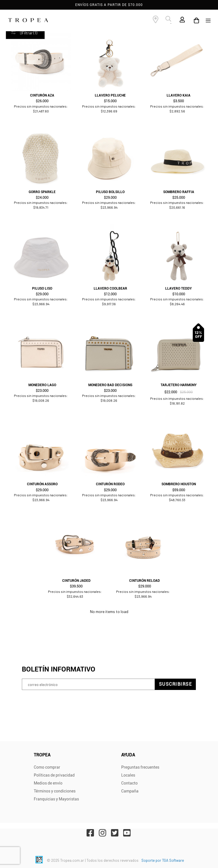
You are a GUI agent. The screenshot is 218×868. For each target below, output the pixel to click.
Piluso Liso (42, 288)
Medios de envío (48, 783)
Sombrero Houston (179, 484)
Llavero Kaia (179, 95)
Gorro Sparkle (42, 192)
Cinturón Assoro (42, 484)
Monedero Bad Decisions (110, 385)
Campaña (130, 791)
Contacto (129, 783)
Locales (128, 775)
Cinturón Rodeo (110, 484)
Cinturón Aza (42, 95)
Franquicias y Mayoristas (56, 799)
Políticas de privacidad (54, 775)
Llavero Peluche (110, 95)
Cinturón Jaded (76, 581)
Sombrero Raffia (179, 192)
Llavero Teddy (179, 288)
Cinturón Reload (144, 581)
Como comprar (47, 767)
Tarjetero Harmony (179, 385)
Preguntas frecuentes (140, 767)
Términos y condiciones (55, 791)
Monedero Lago (42, 385)
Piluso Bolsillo (110, 192)
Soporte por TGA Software (163, 860)
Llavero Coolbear (110, 288)
